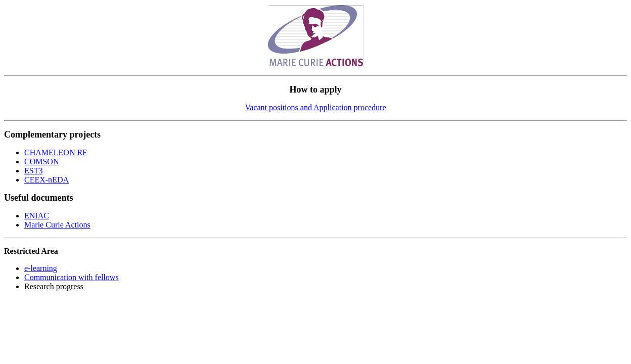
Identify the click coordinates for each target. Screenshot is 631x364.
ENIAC (37, 216)
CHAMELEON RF (56, 152)
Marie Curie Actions (57, 225)
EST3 (33, 171)
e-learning (41, 268)
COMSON (41, 162)
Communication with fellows (72, 277)
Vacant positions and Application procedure (315, 107)
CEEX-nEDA (47, 180)
